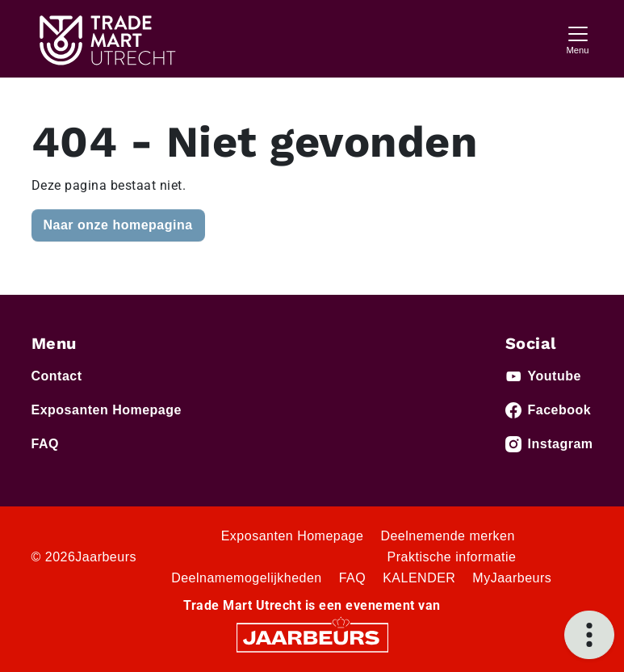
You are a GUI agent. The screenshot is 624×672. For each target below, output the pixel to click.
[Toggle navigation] (578, 38)
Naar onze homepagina (118, 225)
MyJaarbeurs (512, 578)
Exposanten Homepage (107, 410)
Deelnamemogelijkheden (247, 578)
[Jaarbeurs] (312, 637)
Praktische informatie (452, 557)
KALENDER (419, 578)
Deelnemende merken (447, 536)
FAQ (45, 444)
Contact (57, 376)
